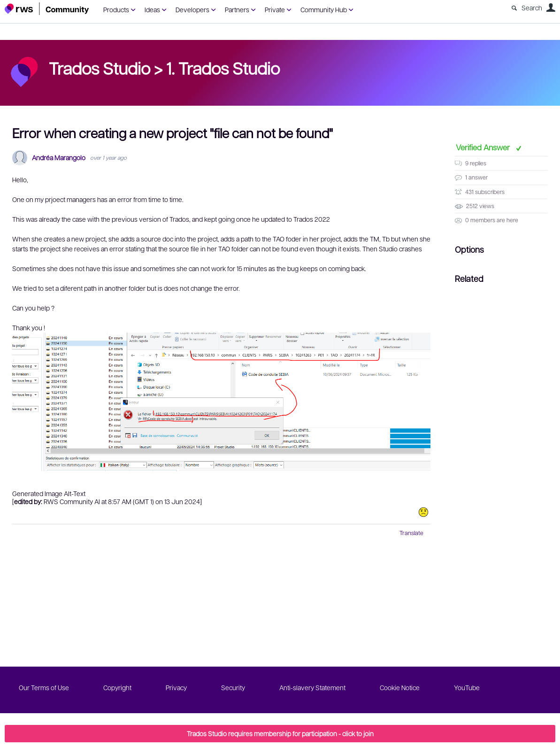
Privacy (176, 687)
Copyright (117, 687)
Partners (237, 9)
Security (233, 687)
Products (116, 9)
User (551, 8)
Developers (192, 9)
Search (532, 8)
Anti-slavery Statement (312, 687)
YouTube (467, 687)
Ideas (152, 9)
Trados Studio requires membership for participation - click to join (280, 733)
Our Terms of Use (44, 687)
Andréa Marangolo (59, 158)
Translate (411, 533)
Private (275, 9)
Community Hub (324, 9)
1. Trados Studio (223, 68)
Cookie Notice (400, 687)
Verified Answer (484, 147)
